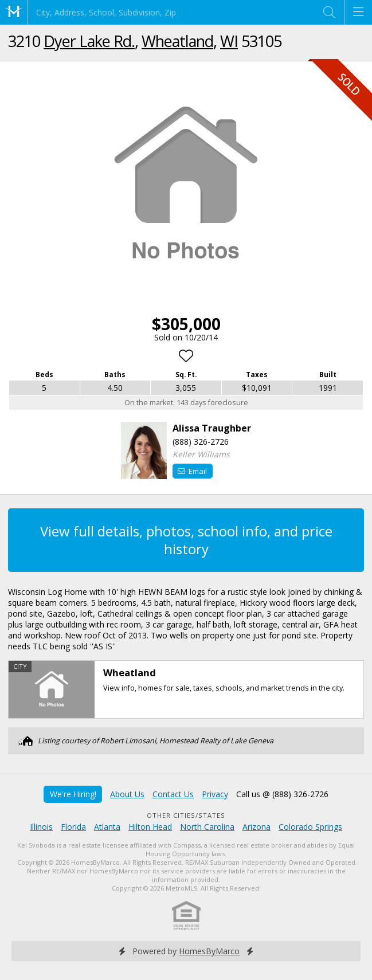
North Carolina (207, 827)
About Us (127, 794)
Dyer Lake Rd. (89, 41)
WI (229, 41)
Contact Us (173, 794)
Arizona (257, 827)
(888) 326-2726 (201, 442)
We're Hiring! (73, 794)
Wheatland (177, 41)
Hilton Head (150, 827)
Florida (73, 827)
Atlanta (107, 827)
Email (192, 471)
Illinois (41, 827)
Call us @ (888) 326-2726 (282, 794)
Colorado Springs (310, 827)
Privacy (215, 794)
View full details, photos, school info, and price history (186, 540)
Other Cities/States (186, 815)
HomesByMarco (209, 951)
